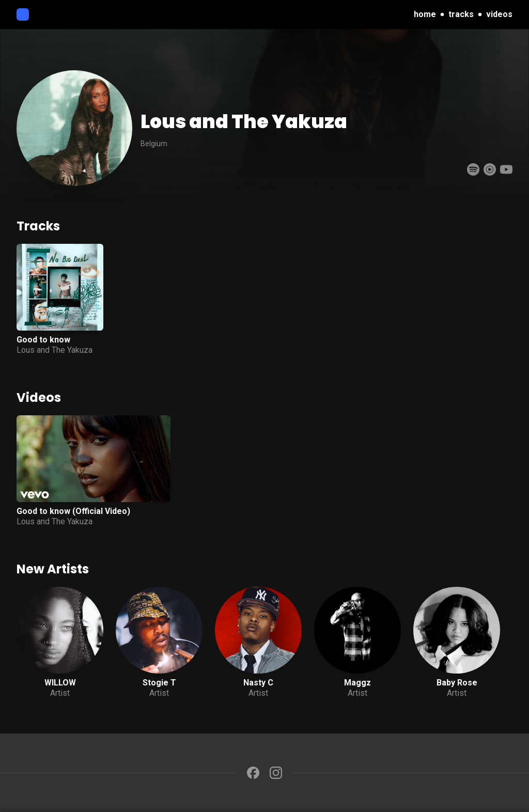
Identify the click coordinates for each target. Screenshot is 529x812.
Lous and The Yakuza (55, 350)
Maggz (357, 683)
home (425, 14)
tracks (461, 14)
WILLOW (60, 683)
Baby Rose (457, 683)
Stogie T (159, 683)
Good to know (43, 340)
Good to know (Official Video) (73, 511)
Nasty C (258, 683)
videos (499, 14)
